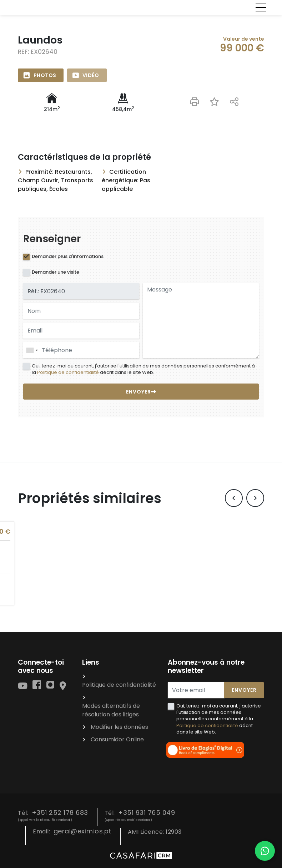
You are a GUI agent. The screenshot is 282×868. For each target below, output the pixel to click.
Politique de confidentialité (68, 372)
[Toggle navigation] (261, 7)
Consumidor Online (117, 739)
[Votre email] (196, 690)
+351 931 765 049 (147, 813)
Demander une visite (56, 272)
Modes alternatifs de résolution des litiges (111, 710)
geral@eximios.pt (82, 831)
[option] (141, 61)
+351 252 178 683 (60, 813)
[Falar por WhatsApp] (265, 851)
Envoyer (244, 690)
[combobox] (81, 350)
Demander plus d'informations (68, 256)
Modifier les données (119, 727)
